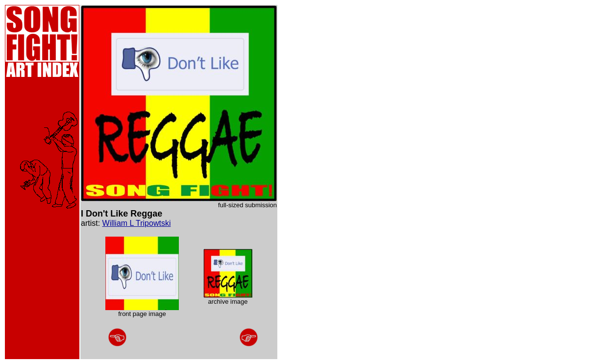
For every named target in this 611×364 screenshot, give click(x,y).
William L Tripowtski (137, 223)
